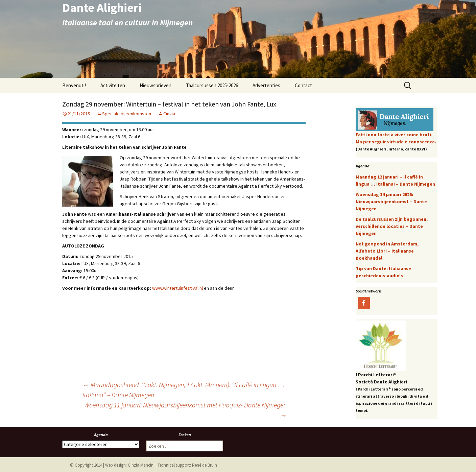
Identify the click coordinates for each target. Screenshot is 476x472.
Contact (303, 85)
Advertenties (266, 85)
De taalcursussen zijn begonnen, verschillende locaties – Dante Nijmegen (392, 226)
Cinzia (169, 114)
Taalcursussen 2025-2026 (212, 85)
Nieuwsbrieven (156, 85)
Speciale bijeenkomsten (127, 114)
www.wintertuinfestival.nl (177, 288)
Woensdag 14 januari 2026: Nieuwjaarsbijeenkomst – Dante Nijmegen (391, 202)
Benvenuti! (74, 85)
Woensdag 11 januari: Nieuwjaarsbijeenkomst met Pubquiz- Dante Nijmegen (185, 410)
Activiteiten (113, 85)
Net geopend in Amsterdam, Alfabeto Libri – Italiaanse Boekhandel (387, 251)
